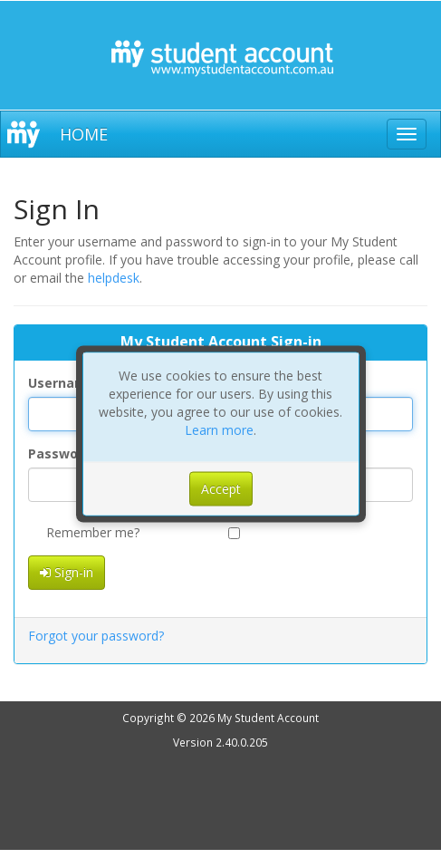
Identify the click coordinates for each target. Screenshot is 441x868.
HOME (84, 134)
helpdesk (114, 278)
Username (62, 383)
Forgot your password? (96, 636)
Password (60, 453)
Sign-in (67, 572)
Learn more (219, 430)
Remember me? (84, 532)
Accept (221, 489)
